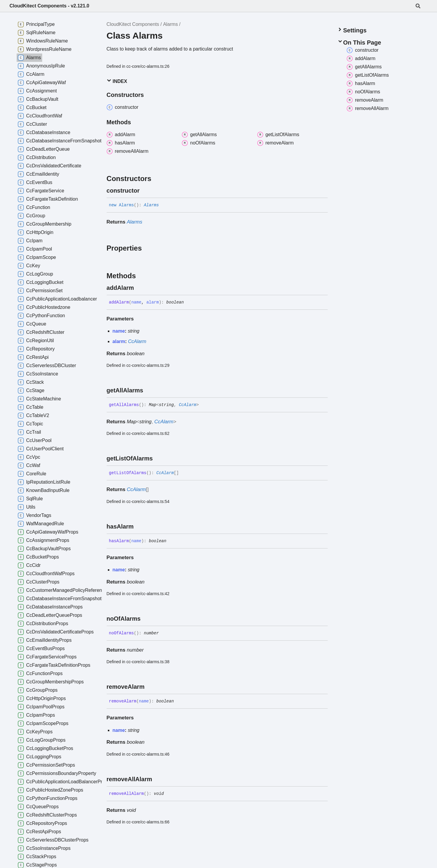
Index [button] (117, 81)
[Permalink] (145, 191)
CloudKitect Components (133, 24)
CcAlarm (137, 341)
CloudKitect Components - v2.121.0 (49, 6)
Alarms (171, 24)
